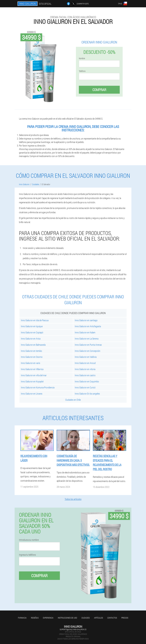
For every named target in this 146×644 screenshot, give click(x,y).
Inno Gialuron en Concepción (88, 351)
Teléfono (82, 71)
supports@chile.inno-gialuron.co (73, 629)
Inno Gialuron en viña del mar (34, 375)
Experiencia (48, 618)
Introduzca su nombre (29, 540)
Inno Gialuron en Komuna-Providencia (38, 387)
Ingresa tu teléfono (27, 555)
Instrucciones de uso (67, 618)
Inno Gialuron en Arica (31, 339)
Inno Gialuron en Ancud (85, 363)
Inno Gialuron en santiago (86, 320)
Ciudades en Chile (73, 400)
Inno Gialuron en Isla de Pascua (35, 320)
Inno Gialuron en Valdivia (86, 357)
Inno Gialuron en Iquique (32, 326)
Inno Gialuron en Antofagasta (88, 326)
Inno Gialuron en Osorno (32, 357)
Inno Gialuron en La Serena (87, 339)
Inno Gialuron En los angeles (87, 394)
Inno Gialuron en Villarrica (32, 369)
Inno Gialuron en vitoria (85, 369)
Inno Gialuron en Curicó (85, 387)
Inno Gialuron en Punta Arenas (88, 345)
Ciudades (86, 618)
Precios (125, 618)
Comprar (99, 90)
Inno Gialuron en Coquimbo (87, 381)
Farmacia (22, 618)
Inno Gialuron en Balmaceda (33, 345)
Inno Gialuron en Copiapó (32, 332)
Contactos (112, 618)
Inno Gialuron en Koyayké (32, 381)
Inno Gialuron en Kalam (85, 332)
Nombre (82, 58)
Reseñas (35, 618)
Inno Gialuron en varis (31, 363)
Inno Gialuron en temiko (31, 351)
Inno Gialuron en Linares (32, 394)
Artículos (98, 618)
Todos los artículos (73, 499)
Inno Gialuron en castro (85, 375)
